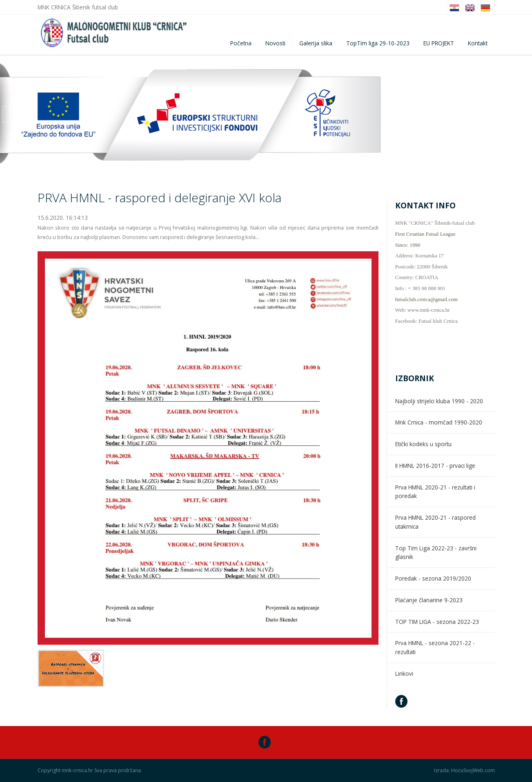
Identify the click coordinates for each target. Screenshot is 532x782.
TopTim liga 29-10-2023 (378, 43)
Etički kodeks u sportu (423, 444)
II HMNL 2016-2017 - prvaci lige (435, 466)
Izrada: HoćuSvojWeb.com (464, 771)
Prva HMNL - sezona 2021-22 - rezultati (435, 647)
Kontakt (478, 43)
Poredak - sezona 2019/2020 (433, 578)
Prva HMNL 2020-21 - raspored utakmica (435, 522)
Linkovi (404, 674)
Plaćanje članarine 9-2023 (429, 600)
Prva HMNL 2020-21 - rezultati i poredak (435, 492)
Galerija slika (316, 43)
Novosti (275, 43)
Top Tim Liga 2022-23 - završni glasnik (436, 553)
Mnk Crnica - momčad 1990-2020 (439, 422)
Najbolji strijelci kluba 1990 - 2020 (439, 401)
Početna (241, 43)
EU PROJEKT (439, 43)
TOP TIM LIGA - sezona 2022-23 (437, 622)
